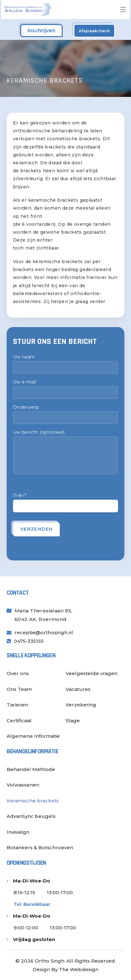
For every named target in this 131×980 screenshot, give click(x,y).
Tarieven (17, 705)
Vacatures (78, 689)
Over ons (18, 673)
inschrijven (41, 31)
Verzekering (81, 705)
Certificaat (19, 721)
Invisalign (18, 832)
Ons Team (19, 689)
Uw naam (66, 364)
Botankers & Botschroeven (40, 847)
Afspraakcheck (94, 31)
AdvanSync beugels (31, 816)
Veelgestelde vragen (91, 673)
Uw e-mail (66, 389)
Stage (73, 721)
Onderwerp (66, 414)
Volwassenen (23, 785)
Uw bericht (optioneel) (66, 452)
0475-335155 (29, 641)
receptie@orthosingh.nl (44, 632)
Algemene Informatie (33, 736)
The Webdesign (79, 969)
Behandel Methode (31, 769)
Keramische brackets (33, 801)
